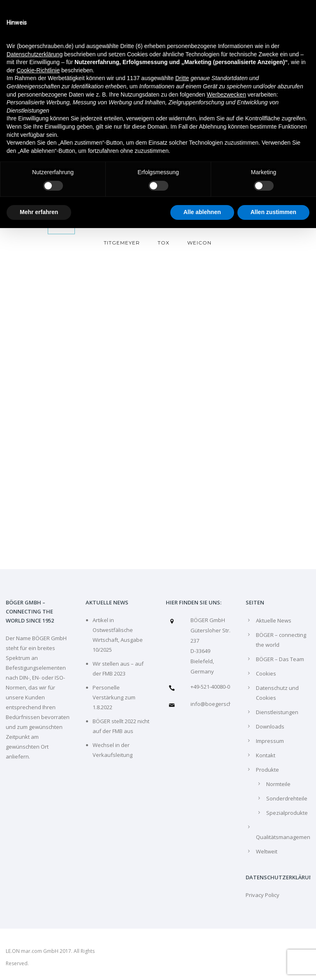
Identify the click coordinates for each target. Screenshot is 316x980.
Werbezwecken (226, 95)
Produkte (267, 770)
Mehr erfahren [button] (39, 212)
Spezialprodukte (287, 813)
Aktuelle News (274, 620)
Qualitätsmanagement (284, 837)
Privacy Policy (263, 895)
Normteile (278, 784)
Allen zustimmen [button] (273, 212)
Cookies (266, 673)
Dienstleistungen (277, 712)
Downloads (270, 726)
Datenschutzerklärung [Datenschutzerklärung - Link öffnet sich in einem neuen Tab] (35, 54)
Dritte (182, 78)
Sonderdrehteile (287, 798)
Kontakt (266, 755)
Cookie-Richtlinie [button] (38, 70)
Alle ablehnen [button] (202, 212)
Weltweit (267, 851)
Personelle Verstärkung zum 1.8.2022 (114, 697)
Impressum (270, 741)
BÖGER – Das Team (280, 659)
